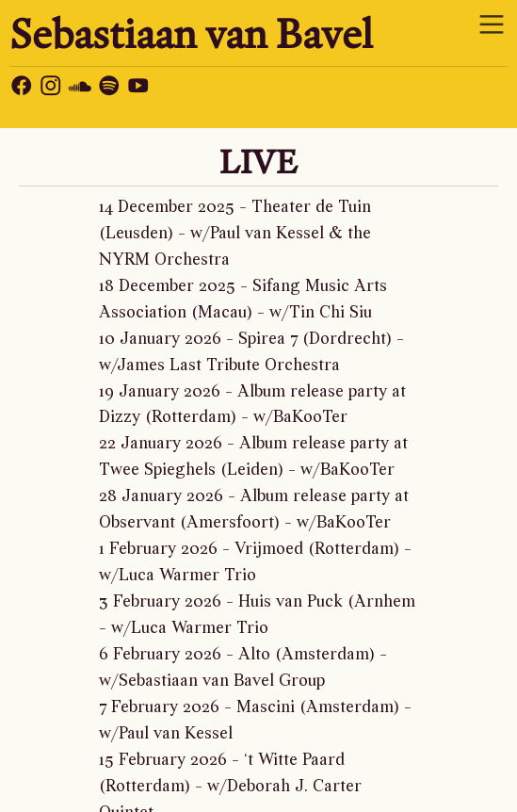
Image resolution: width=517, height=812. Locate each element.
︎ (109, 88)
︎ (492, 25)
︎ (80, 88)
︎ (22, 88)
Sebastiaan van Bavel (191, 33)
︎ (51, 88)
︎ (138, 88)
